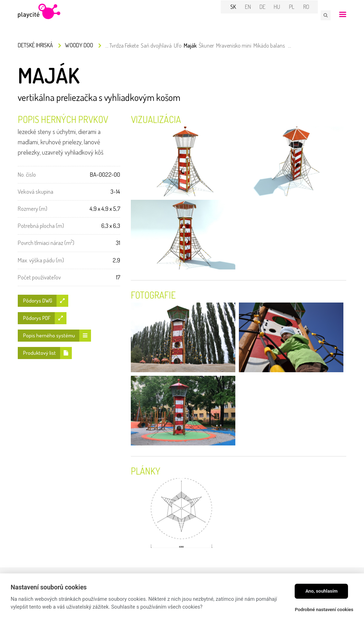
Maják (190, 46)
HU (282, 15)
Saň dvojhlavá (156, 46)
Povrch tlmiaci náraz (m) (46, 243)
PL (297, 15)
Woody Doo (79, 46)
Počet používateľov (39, 278)
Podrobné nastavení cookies (324, 610)
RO (311, 15)
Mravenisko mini (234, 46)
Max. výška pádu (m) (41, 261)
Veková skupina (36, 192)
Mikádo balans (269, 46)
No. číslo (27, 175)
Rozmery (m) (33, 209)
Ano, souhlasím (322, 591)
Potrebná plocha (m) (41, 226)
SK (239, 15)
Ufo (178, 46)
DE (267, 15)
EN (253, 15)
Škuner (206, 46)
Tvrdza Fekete (124, 46)
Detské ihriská (35, 46)
